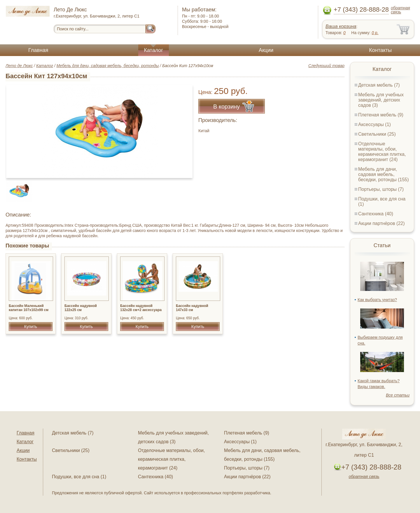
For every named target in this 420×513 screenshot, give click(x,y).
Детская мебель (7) (379, 85)
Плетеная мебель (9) (381, 115)
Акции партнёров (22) (381, 223)
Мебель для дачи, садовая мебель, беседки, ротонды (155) (384, 174)
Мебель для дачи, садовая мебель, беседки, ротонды (108, 66)
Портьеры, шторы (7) (381, 189)
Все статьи (398, 395)
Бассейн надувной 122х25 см (81, 308)
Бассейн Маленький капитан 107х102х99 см (29, 308)
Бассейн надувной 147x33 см (192, 308)
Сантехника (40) (376, 214)
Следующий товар (326, 66)
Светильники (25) (377, 134)
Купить (31, 327)
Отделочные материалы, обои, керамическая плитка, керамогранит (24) (382, 152)
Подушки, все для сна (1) (79, 477)
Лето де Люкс (19, 66)
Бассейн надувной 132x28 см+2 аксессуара (141, 308)
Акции (266, 50)
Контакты (380, 50)
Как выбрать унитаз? (377, 300)
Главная (38, 50)
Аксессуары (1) (374, 124)
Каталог (154, 50)
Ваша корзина (341, 26)
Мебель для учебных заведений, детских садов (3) (381, 100)
